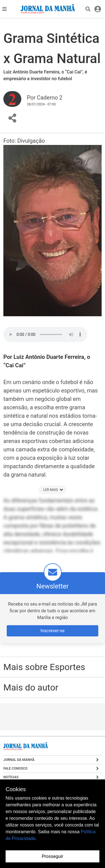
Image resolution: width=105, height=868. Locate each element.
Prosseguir (53, 856)
